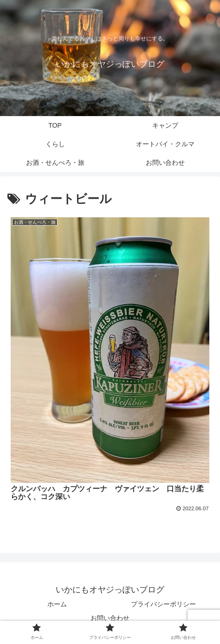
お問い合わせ (110, 618)
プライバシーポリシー (163, 604)
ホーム (57, 604)
